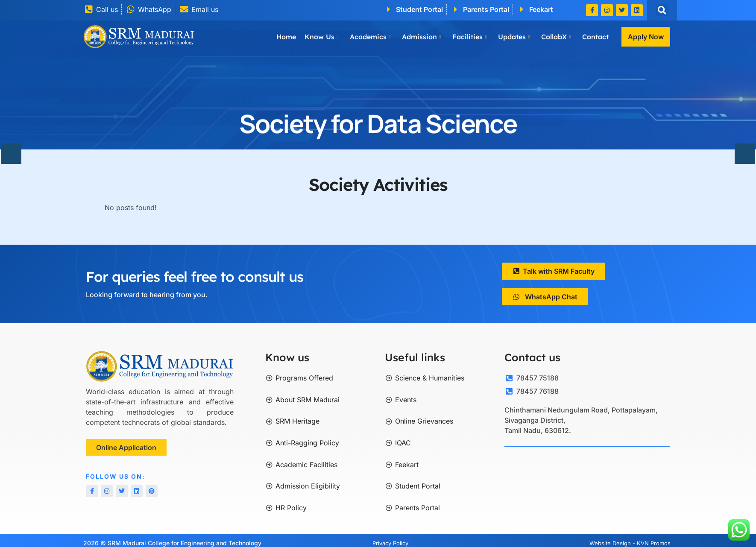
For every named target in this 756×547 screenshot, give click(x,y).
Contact (595, 37)
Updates (514, 37)
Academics (370, 37)
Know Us (322, 37)
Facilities (470, 37)
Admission (422, 37)
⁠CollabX (556, 37)
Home (286, 37)
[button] (662, 10)
